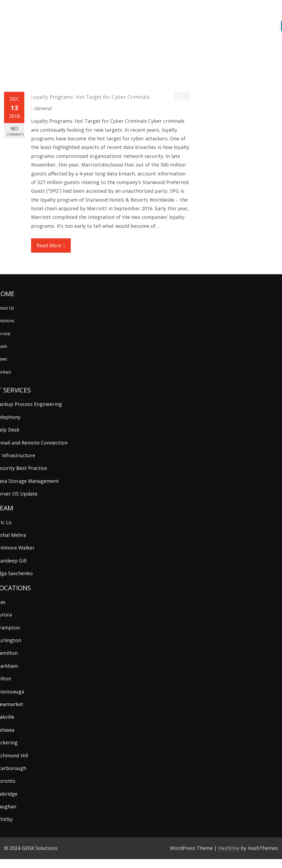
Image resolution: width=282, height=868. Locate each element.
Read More (51, 245)
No (15, 131)
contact (246, 10)
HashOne (229, 848)
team (188, 10)
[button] (263, 10)
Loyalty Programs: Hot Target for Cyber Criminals (90, 97)
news (209, 10)
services (164, 10)
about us (122, 10)
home (102, 10)
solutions (143, 10)
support (226, 10)
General (43, 108)
